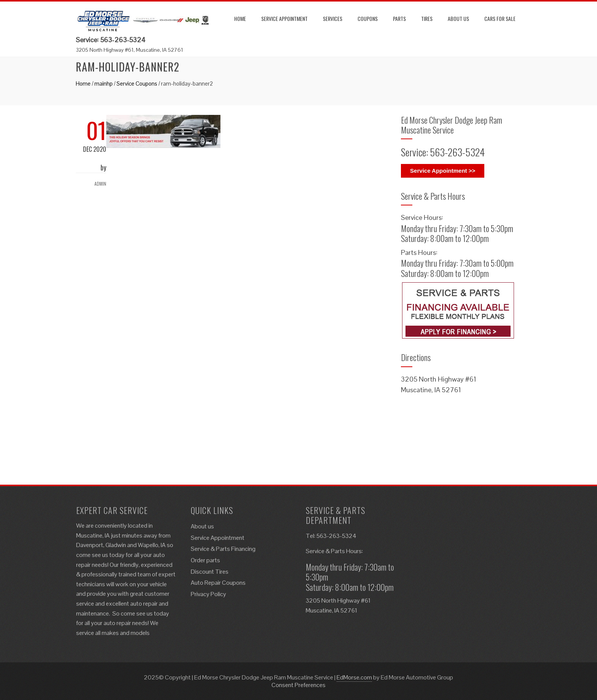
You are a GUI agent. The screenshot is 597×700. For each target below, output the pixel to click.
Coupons (368, 18)
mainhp (104, 84)
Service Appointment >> (443, 171)
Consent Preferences (298, 685)
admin (100, 184)
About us (458, 18)
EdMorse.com (354, 677)
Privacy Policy (208, 594)
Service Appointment (284, 18)
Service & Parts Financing (223, 549)
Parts (399, 18)
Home (240, 18)
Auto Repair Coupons (218, 583)
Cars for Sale (500, 18)
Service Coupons (137, 84)
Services (333, 18)
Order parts (205, 560)
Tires (427, 18)
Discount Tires (210, 572)
